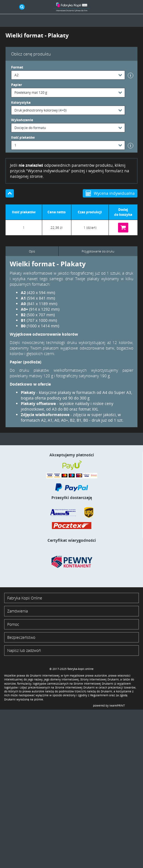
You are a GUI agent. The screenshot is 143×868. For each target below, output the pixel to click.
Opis (32, 251)
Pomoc (13, 624)
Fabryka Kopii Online (25, 598)
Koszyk (135, 7)
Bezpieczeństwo (21, 637)
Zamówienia (17, 611)
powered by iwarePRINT (109, 705)
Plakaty (28, 392)
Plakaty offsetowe (38, 403)
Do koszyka (123, 228)
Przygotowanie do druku (98, 251)
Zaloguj (122, 7)
